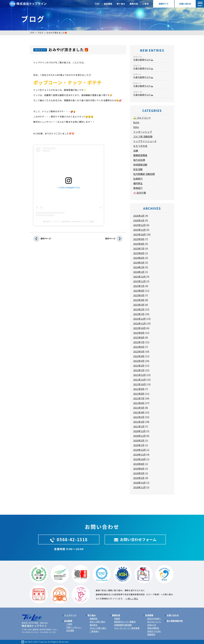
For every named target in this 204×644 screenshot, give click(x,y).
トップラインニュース (145, 141)
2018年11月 (139, 487)
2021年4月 (139, 412)
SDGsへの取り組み (98, 628)
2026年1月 (139, 220)
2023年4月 (139, 300)
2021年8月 (139, 394)
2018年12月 (139, 483)
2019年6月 (139, 469)
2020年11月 (139, 436)
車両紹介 (138, 188)
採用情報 (149, 615)
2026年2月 (139, 216)
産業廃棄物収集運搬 (123, 625)
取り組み (121, 4)
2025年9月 (139, 239)
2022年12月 (139, 319)
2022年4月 (139, 356)
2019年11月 (139, 454)
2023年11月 (139, 281)
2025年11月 (139, 230)
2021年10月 (139, 384)
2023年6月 (139, 291)
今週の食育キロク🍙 (143, 60)
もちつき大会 (140, 146)
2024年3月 (139, 262)
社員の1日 (152, 625)
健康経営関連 (140, 155)
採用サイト (164, 4)
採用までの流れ (154, 631)
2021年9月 (139, 389)
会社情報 (70, 630)
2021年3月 (139, 417)
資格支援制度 (153, 628)
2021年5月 (139, 408)
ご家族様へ (95, 631)
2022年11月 (139, 323)
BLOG (136, 122)
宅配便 (117, 619)
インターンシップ (143, 132)
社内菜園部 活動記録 (144, 174)
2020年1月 (139, 445)
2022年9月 (139, 333)
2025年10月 (139, 234)
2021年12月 (139, 375)
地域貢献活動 (140, 165)
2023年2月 (139, 309)
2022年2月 (139, 366)
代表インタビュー (74, 627)
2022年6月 (139, 347)
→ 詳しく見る (132, 599)
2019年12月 (139, 450)
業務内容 (134, 4)
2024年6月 (139, 258)
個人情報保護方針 (175, 621)
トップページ (70, 615)
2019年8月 (139, 464)
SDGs (136, 127)
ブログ (40, 33)
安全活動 (138, 169)
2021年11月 (139, 380)
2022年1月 (139, 370)
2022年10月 (139, 328)
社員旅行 (138, 179)
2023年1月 (139, 314)
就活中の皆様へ (154, 619)
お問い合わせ (185, 4)
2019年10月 (139, 459)
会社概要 (108, 4)
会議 (136, 150)
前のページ (42, 239)
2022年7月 (139, 342)
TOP (97, 4)
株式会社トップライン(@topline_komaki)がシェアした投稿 (68, 222)
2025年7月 (139, 248)
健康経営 (94, 619)
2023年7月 (139, 286)
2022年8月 (139, 337)
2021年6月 (139, 403)
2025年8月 (139, 244)
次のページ (114, 239)
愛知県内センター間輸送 (125, 622)
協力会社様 (139, 160)
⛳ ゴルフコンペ (142, 118)
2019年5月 (139, 473)
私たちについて (154, 622)
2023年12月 (139, 277)
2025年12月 (139, 225)
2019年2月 (139, 478)
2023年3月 (139, 305)
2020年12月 (139, 431)
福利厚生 (138, 183)
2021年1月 (139, 426)
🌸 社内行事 (140, 193)
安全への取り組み (97, 622)
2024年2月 (139, 267)
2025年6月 (139, 253)
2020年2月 (139, 440)
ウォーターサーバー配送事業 (127, 628)
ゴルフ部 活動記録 (143, 136)
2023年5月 (139, 295)
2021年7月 (139, 398)
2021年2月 (139, 422)
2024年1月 (139, 272)
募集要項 (151, 634)
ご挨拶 (146, 4)
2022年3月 (139, 361)
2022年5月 (139, 351)
